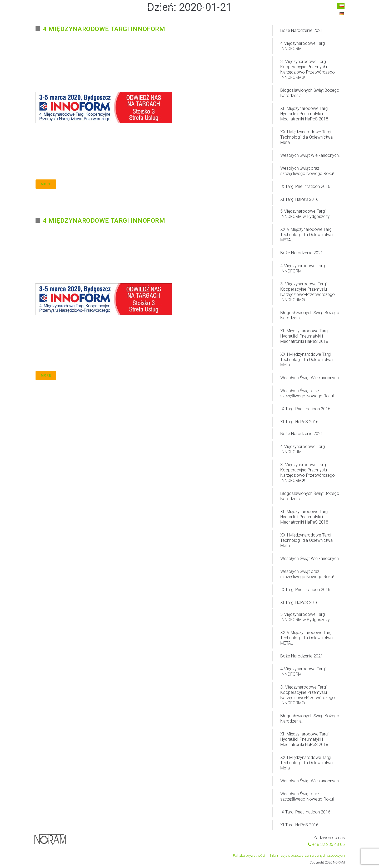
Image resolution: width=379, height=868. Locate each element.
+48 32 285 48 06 (300, 13)
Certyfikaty (179, 9)
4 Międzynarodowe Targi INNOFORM (104, 221)
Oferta (202, 9)
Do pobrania (229, 21)
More (46, 184)
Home (137, 9)
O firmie (154, 9)
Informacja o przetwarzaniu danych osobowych (307, 855)
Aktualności (229, 9)
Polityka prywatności (249, 855)
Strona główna (125, 21)
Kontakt (254, 9)
